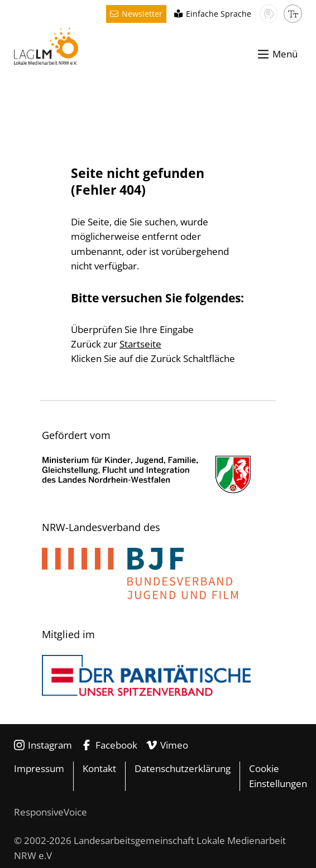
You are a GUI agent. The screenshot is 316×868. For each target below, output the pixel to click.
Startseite (140, 344)
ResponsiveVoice (51, 812)
